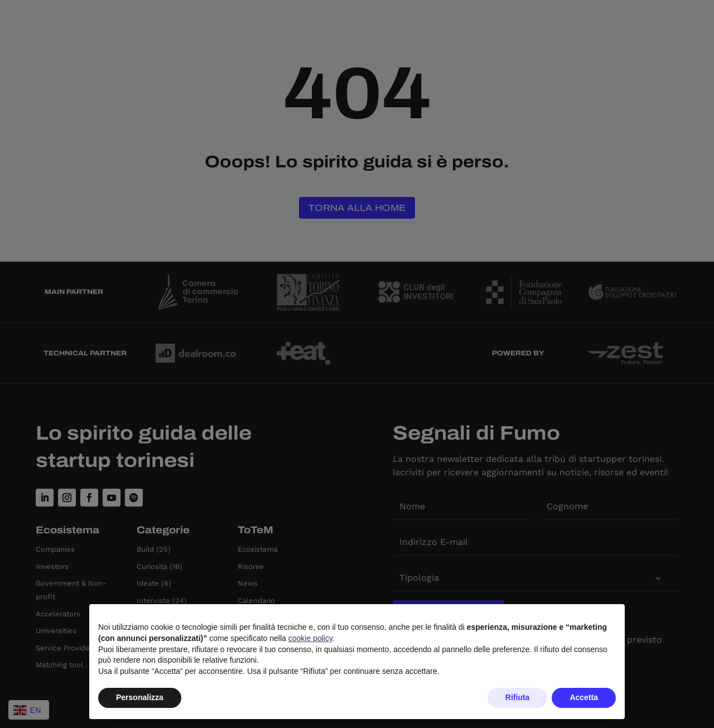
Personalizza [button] (140, 697)
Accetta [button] (584, 697)
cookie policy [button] (310, 638)
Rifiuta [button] (518, 697)
